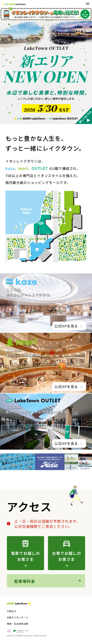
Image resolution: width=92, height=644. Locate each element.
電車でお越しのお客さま (26, 558)
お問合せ (12, 611)
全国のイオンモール (18, 617)
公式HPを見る (68, 326)
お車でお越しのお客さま (67, 558)
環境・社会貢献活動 (18, 624)
